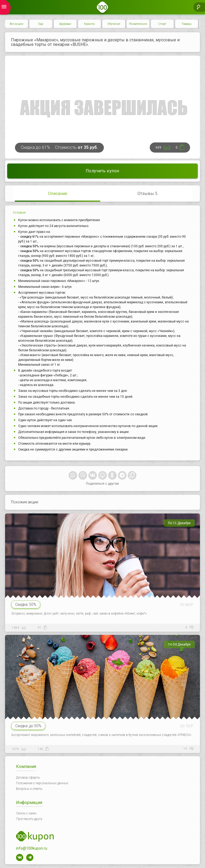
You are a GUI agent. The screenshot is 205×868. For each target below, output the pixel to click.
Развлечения (138, 24)
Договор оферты (28, 778)
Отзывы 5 (147, 194)
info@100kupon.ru (32, 848)
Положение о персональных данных (42, 783)
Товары (187, 24)
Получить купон (102, 171)
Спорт (162, 24)
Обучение (114, 24)
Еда (41, 24)
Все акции (16, 24)
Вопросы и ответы (29, 789)
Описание (58, 194)
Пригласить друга (29, 819)
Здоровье (65, 24)
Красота (89, 24)
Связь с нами (26, 813)
